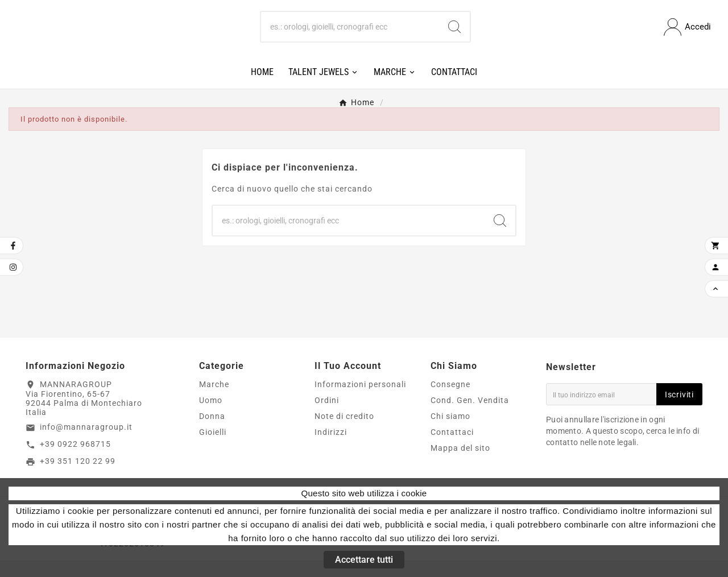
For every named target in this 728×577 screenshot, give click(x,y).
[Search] (454, 36)
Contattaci (452, 449)
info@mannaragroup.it (86, 445)
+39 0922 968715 (75, 462)
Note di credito (344, 433)
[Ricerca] (350, 36)
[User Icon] (687, 36)
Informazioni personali (360, 401)
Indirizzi (331, 449)
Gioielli (213, 449)
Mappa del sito (460, 465)
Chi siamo (450, 433)
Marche (214, 401)
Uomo (211, 417)
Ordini (327, 417)
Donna (212, 433)
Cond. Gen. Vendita (470, 417)
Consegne (450, 401)
